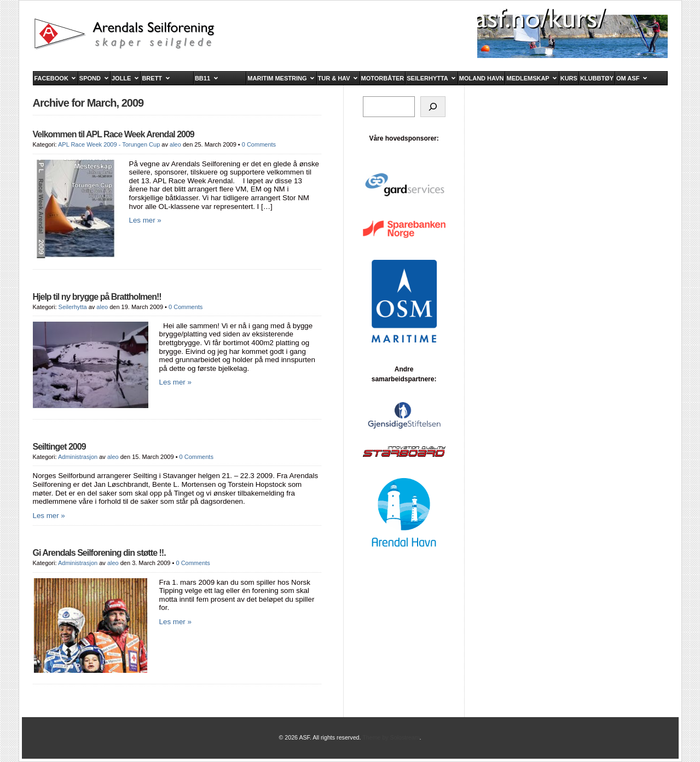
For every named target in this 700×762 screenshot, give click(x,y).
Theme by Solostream (391, 737)
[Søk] (433, 107)
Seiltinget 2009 (59, 447)
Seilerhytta (73, 307)
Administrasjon (78, 457)
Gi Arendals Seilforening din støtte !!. (99, 553)
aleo (175, 144)
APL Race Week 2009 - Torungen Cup (109, 144)
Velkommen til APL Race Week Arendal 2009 (114, 134)
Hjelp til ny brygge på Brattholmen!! (97, 297)
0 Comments (259, 144)
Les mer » (145, 220)
